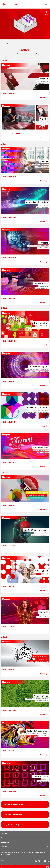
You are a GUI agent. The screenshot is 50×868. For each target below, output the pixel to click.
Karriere (25, 838)
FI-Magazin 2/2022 (9, 710)
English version (5, 855)
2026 (4, 60)
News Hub (25, 833)
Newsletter (4, 852)
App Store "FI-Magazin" (14, 814)
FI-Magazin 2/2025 (9, 217)
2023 (4, 472)
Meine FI (42, 852)
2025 (4, 144)
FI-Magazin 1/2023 (9, 505)
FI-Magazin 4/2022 (9, 791)
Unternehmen (25, 842)
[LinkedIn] (36, 861)
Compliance (36, 852)
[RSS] (48, 861)
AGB (30, 852)
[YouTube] (45, 861)
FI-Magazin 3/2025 (9, 258)
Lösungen (25, 847)
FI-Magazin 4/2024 (9, 462)
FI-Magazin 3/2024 (9, 422)
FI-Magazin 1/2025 (9, 177)
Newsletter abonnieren (13, 804)
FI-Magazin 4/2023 (9, 627)
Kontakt (47, 13)
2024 (4, 308)
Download (43, 97)
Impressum (11, 852)
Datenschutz (24, 852)
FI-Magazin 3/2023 (9, 586)
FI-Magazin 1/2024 (9, 341)
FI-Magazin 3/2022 (9, 751)
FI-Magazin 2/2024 (9, 381)
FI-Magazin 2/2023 (9, 546)
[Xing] (42, 861)
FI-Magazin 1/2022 (9, 670)
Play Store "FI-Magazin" (14, 825)
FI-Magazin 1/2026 (9, 93)
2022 (4, 637)
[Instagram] (39, 861)
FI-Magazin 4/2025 (9, 298)
